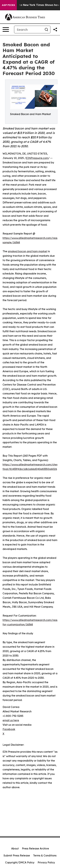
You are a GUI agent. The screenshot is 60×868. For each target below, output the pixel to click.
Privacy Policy (46, 862)
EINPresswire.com (37, 158)
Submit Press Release (17, 855)
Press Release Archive (35, 848)
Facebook (9, 729)
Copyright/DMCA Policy (20, 862)
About (15, 848)
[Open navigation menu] (6, 30)
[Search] (28, 30)
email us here (11, 720)
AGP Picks (8, 5)
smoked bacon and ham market (28, 251)
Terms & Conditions (45, 855)
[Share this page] (55, 30)
